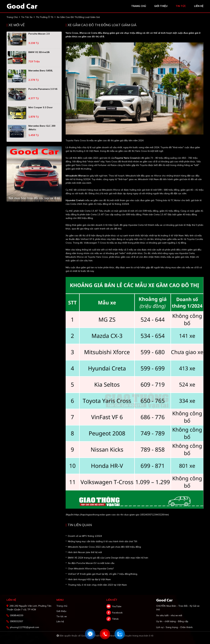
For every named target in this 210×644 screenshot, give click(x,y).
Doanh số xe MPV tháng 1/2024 (85, 536)
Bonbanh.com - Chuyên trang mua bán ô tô (130, 636)
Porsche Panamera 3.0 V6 (43, 89)
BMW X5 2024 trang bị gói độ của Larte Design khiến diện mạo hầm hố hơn (108, 558)
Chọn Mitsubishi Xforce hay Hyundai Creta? (91, 569)
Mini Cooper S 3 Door (41, 107)
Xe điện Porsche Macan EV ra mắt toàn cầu (91, 563)
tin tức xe (27, 17)
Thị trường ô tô (45, 17)
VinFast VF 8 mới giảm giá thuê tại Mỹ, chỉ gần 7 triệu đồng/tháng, (103, 574)
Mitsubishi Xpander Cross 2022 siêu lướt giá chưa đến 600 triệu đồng (104, 547)
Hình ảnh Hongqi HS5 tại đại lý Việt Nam (89, 579)
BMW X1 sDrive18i (39, 52)
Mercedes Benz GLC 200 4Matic (42, 128)
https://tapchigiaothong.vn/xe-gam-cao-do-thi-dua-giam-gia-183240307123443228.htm (121, 515)
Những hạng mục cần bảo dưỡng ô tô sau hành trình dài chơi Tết (103, 541)
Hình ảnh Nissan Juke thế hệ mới (85, 552)
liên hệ (199, 6)
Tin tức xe (62, 616)
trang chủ (139, 6)
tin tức (181, 6)
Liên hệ (60, 621)
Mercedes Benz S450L (41, 71)
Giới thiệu (61, 611)
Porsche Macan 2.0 (39, 34)
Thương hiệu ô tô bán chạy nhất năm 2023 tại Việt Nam (97, 585)
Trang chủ (62, 606)
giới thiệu (161, 6)
